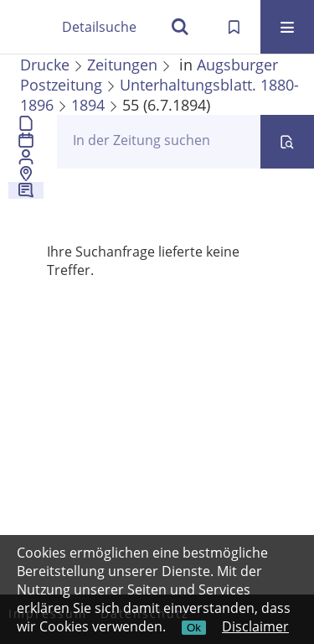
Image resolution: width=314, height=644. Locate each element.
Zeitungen (122, 65)
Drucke (45, 65)
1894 (88, 105)
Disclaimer (255, 626)
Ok (194, 628)
